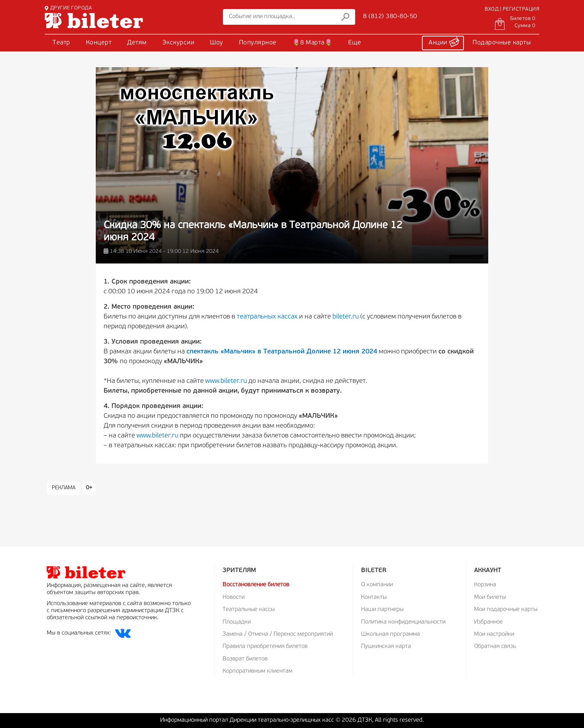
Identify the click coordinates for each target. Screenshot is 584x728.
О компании (377, 585)
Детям (137, 43)
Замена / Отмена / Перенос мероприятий (278, 634)
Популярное (258, 43)
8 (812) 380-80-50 (390, 16)
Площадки (237, 622)
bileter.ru (346, 317)
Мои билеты (490, 597)
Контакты (374, 597)
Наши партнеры (382, 610)
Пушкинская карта (386, 647)
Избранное (488, 622)
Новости (234, 597)
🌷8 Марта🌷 (313, 43)
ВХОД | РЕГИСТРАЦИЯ (512, 9)
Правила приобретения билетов (265, 647)
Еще (355, 43)
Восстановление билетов (256, 585)
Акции (444, 42)
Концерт (99, 43)
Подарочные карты (502, 43)
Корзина (485, 585)
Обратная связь (495, 647)
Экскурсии (179, 43)
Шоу (217, 43)
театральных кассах (267, 317)
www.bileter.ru (226, 381)
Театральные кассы (249, 610)
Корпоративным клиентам (257, 671)
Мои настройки (494, 634)
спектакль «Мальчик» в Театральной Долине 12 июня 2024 (282, 352)
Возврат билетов (245, 659)
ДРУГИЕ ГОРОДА (68, 8)
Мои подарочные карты (506, 610)
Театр (61, 43)
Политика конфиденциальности (403, 622)
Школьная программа (391, 634)
